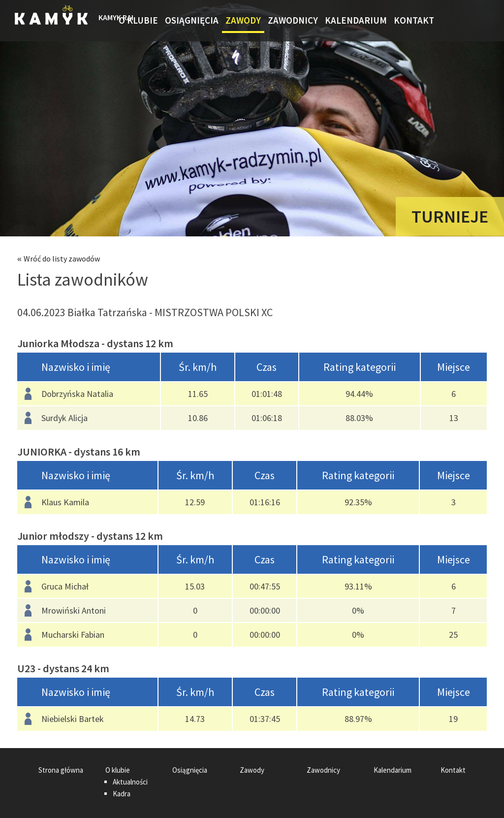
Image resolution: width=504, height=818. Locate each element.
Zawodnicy (293, 20)
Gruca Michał (65, 586)
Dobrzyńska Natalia (77, 394)
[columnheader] (89, 367)
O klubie (138, 20)
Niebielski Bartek (73, 719)
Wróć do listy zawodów (62, 259)
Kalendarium (356, 20)
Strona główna (107, 21)
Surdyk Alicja (64, 418)
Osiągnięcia (192, 20)
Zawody (243, 20)
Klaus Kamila (65, 502)
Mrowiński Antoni (74, 610)
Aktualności (130, 782)
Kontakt (414, 20)
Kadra (122, 794)
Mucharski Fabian (73, 635)
